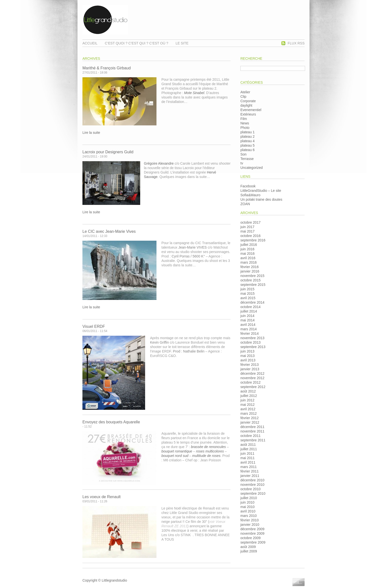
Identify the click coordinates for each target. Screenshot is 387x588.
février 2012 (250, 418)
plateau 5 (248, 145)
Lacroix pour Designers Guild (108, 152)
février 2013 (250, 365)
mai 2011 (248, 458)
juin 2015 (247, 289)
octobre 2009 (251, 538)
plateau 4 (248, 141)
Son (243, 154)
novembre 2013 (252, 338)
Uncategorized (252, 168)
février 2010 (250, 520)
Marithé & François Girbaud (107, 68)
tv (242, 163)
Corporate (248, 101)
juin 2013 (247, 351)
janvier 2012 (250, 422)
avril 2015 (248, 298)
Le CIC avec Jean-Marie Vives (109, 231)
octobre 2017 (251, 222)
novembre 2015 (252, 276)
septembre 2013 (253, 347)
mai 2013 (248, 356)
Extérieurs (248, 114)
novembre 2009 (252, 533)
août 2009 (248, 547)
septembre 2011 (253, 440)
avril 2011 (248, 462)
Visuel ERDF (94, 326)
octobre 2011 (251, 436)
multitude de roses (206, 456)
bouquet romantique (177, 451)
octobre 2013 (251, 342)
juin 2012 (247, 400)
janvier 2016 (250, 271)
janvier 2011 (250, 476)
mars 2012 (249, 413)
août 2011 (248, 445)
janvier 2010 (250, 525)
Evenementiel (251, 110)
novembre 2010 (252, 485)
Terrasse (247, 159)
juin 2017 (247, 227)
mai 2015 (248, 294)
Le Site (182, 43)
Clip (243, 97)
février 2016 (250, 267)
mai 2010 (248, 507)
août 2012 (248, 391)
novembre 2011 (252, 431)
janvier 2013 (250, 369)
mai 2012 (248, 405)
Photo (245, 128)
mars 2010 (249, 516)
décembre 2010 (252, 480)
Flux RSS (296, 43)
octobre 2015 (251, 280)
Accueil (90, 43)
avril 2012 (248, 409)
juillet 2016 (249, 245)
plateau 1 (248, 132)
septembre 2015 (253, 285)
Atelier (245, 92)
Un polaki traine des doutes (261, 199)
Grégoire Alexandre (159, 163)
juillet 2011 (249, 449)
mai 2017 (248, 231)
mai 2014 (248, 320)
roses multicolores (210, 451)
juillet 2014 (249, 311)
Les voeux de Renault (102, 497)
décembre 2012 (252, 373)
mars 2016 (249, 262)
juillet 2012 (249, 396)
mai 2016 (248, 254)
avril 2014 (248, 325)
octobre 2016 (251, 236)
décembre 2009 (252, 529)
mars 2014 (249, 329)
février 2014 (250, 333)
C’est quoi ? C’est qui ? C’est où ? (137, 43)
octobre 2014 (251, 307)
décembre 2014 (252, 302)
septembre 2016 (253, 240)
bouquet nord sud (175, 456)
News (245, 123)
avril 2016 (248, 258)
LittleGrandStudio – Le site (261, 191)
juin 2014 (247, 316)
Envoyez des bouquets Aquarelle (111, 422)
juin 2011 (247, 453)
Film (244, 119)
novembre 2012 (252, 378)
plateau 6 (248, 150)
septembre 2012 (253, 387)
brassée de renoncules (208, 447)
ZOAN (245, 204)
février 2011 (250, 471)
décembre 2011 (252, 427)
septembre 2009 (253, 542)
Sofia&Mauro (250, 195)
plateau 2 (248, 137)
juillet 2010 (249, 498)
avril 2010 (248, 511)
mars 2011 (249, 467)
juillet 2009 (249, 551)
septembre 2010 (253, 493)
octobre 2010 (251, 489)
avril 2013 (248, 360)
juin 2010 (247, 502)
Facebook (248, 186)
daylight (246, 105)
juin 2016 (247, 249)
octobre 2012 (251, 382)
